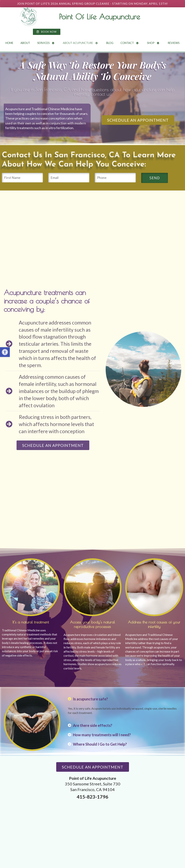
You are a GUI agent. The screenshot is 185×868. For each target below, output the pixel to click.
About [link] (25, 43)
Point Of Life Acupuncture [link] (100, 17)
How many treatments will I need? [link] (102, 735)
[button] (123, 699)
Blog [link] (110, 43)
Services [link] (43, 43)
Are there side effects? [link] (93, 725)
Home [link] (9, 43)
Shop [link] (151, 43)
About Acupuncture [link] (78, 43)
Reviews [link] (174, 43)
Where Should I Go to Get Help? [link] (100, 744)
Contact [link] (127, 43)
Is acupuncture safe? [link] (90, 699)
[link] (5, 352)
